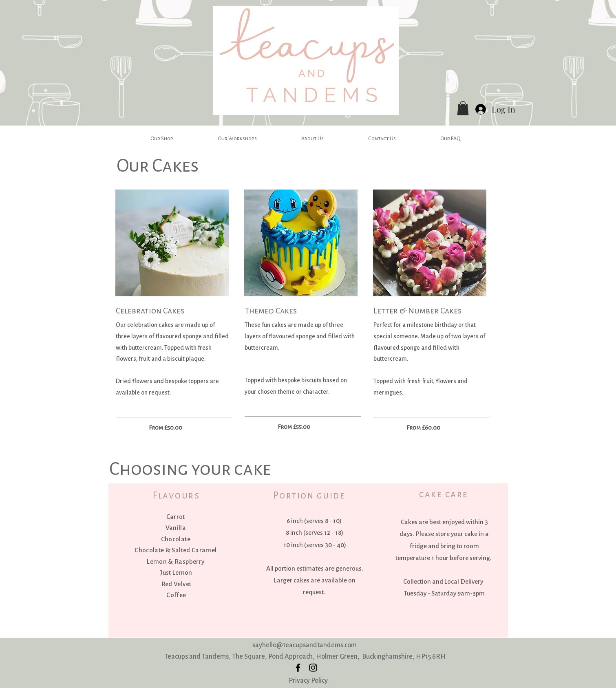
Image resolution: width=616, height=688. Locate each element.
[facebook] (298, 668)
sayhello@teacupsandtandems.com (305, 645)
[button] (463, 108)
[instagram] (313, 668)
